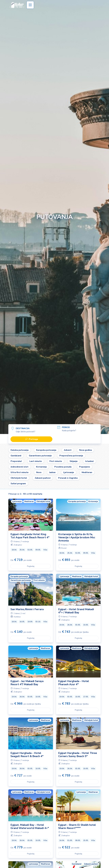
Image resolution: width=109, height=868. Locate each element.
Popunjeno (85, 467)
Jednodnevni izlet (19, 467)
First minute (56, 461)
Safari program (18, 484)
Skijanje (74, 461)
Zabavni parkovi (43, 478)
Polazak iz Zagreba (68, 478)
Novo (39, 472)
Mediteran (87, 472)
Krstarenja (41, 467)
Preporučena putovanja (71, 456)
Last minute (36, 461)
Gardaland (16, 456)
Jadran (52, 472)
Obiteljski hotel (19, 478)
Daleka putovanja (20, 450)
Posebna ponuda (63, 467)
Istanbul (90, 461)
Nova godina (85, 450)
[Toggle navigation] (30, 5)
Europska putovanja (46, 450)
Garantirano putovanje (40, 456)
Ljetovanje (69, 472)
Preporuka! (16, 461)
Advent (68, 450)
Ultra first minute (20, 472)
